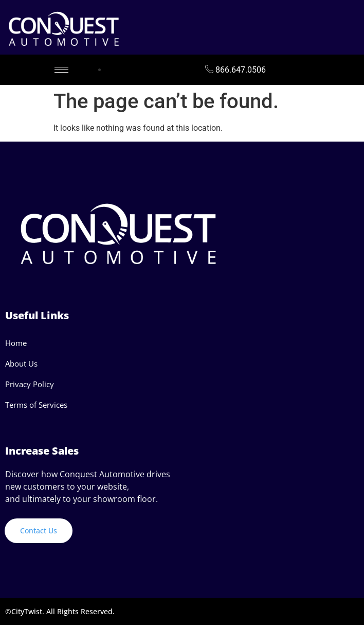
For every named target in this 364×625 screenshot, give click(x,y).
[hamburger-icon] (61, 70)
